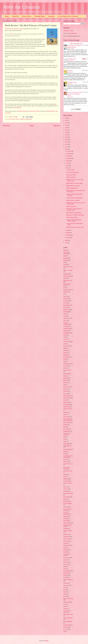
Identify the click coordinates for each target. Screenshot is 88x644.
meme (65, 439)
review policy (66, 541)
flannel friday (66, 374)
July (67, 163)
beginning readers (67, 290)
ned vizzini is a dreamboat (67, 468)
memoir (65, 441)
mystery (65, 459)
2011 (66, 144)
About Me (15, 16)
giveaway (66, 383)
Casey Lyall (70, 84)
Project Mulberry (17, 108)
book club (66, 303)
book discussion (67, 305)
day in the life (66, 346)
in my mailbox (67, 404)
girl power (66, 380)
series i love (66, 564)
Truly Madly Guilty (72, 59)
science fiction (67, 558)
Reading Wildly (40, 16)
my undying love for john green (68, 457)
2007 (66, 243)
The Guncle (70, 71)
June (68, 166)
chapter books (66, 318)
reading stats (66, 534)
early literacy (66, 357)
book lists (66, 307)
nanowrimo (66, 462)
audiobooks (66, 274)
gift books (66, 378)
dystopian (66, 355)
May (68, 168)
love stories (66, 429)
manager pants (67, 431)
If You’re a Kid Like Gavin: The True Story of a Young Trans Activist (75, 94)
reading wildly (67, 537)
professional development (66, 513)
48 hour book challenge (66, 253)
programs (65, 516)
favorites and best (67, 370)
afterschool (66, 260)
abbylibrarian (74, 33)
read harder (66, 519)
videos (65, 606)
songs (65, 566)
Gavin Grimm (71, 97)
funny (65, 376)
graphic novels (67, 387)
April (68, 230)
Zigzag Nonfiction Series (72, 217)
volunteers (66, 609)
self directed (66, 562)
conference (66, 331)
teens (65, 588)
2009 (66, 149)
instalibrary (66, 412)
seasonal (65, 560)
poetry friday (66, 501)
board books (66, 299)
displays (65, 353)
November (69, 154)
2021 (66, 120)
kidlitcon (65, 415)
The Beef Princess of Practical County (14, 29)
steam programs (67, 571)
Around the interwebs (71, 177)
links (64, 427)
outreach (65, 487)
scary (65, 548)
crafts (65, 337)
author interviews (67, 276)
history (65, 400)
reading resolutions (68, 531)
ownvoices (66, 489)
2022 (66, 118)
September (69, 158)
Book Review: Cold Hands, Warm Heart (75, 215)
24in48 (65, 250)
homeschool (66, 402)
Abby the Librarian (21, 7)
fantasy (65, 368)
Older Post (57, 126)
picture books (66, 497)
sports (65, 569)
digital (65, 348)
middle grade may (67, 446)
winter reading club (68, 622)
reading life (66, 529)
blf (64, 294)
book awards (66, 301)
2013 (66, 140)
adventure (66, 258)
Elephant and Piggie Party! (72, 188)
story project (66, 573)
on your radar (66, 481)
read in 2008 (66, 521)
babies (65, 278)
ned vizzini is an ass (68, 471)
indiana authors (67, 407)
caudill (65, 316)
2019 (66, 125)
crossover (66, 339)
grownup (65, 389)
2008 (66, 241)
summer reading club (68, 580)
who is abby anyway (68, 618)
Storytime (51, 16)
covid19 (65, 335)
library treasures (67, 423)
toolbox (65, 594)
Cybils (12, 34)
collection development (66, 323)
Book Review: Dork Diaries (72, 172)
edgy (64, 361)
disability (65, 350)
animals (65, 265)
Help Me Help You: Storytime (73, 186)
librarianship (66, 417)
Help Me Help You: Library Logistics (74, 183)
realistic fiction (67, 539)
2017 (66, 130)
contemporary (22, 119)
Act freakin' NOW (70, 170)
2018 (66, 128)
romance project (67, 545)
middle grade (29, 119)
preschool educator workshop (68, 510)
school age (66, 550)
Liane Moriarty (71, 60)
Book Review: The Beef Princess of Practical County (74, 209)
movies (65, 452)
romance (65, 543)
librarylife (66, 425)
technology (66, 583)
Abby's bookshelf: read (76, 44)
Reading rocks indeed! (71, 175)
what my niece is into (68, 614)
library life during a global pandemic (68, 420)
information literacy (68, 409)
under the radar (67, 602)
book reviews (11, 119)
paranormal (66, 491)
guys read (66, 394)
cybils (65, 344)
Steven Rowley (71, 72)
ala (64, 262)
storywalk (66, 577)
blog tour (65, 296)
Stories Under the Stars (71, 206)
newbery (65, 475)
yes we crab (66, 629)
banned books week (68, 281)
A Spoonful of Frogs (72, 82)
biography (66, 292)
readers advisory (67, 523)
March (68, 233)
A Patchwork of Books (35, 111)
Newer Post (6, 126)
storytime (65, 575)
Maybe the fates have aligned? (73, 200)
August (68, 161)
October (68, 156)
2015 (66, 135)
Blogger (47, 641)
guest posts (66, 391)
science (65, 552)
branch (65, 314)
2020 (66, 123)
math (65, 437)
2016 (66, 132)
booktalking (66, 312)
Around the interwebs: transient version (75, 227)
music (65, 454)
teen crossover (67, 585)
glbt (64, 385)
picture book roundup (68, 493)
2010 (66, 147)
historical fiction (67, 398)
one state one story (68, 483)
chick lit (17, 119)
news (65, 477)
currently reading (67, 342)
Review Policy (27, 16)
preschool (66, 507)
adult (65, 256)
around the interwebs (68, 267)
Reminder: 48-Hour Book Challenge (74, 198)
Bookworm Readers (22, 111)
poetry (65, 499)
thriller (65, 592)
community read (67, 328)
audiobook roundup (68, 270)
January (68, 237)
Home (7, 16)
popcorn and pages (68, 504)
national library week (68, 464)
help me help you (67, 396)
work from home (67, 625)
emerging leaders (67, 364)
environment (66, 366)
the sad (65, 590)
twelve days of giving (68, 599)
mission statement (67, 449)
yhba (64, 632)
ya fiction (66, 627)
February (69, 235)
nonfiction (66, 479)
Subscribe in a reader (68, 31)
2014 (66, 137)
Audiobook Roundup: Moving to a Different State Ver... (74, 220)
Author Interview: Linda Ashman (74, 213)
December (69, 151)
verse (65, 604)
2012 (66, 142)
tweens (65, 596)
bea (64, 288)
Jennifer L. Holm (71, 49)
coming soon (66, 326)
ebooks (65, 359)
